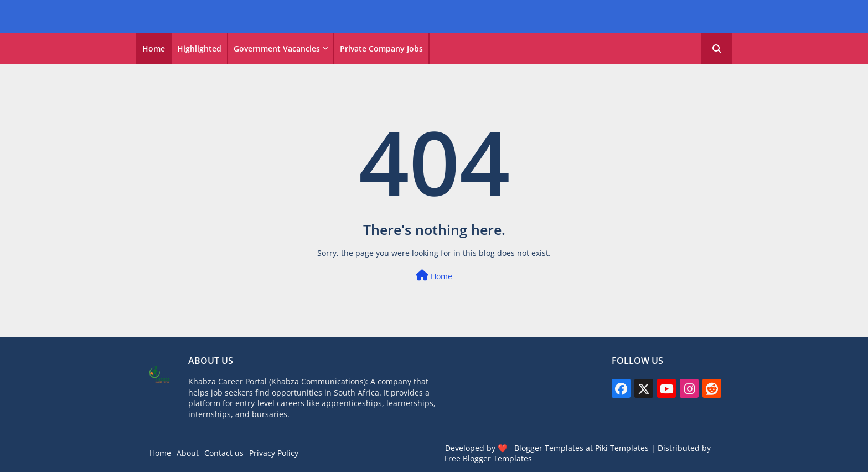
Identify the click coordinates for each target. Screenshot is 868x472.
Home (154, 48)
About (188, 453)
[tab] (154, 49)
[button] (717, 49)
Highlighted (199, 48)
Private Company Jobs (381, 48)
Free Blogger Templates (488, 458)
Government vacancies (277, 48)
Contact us (224, 453)
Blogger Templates (549, 448)
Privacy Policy (274, 453)
